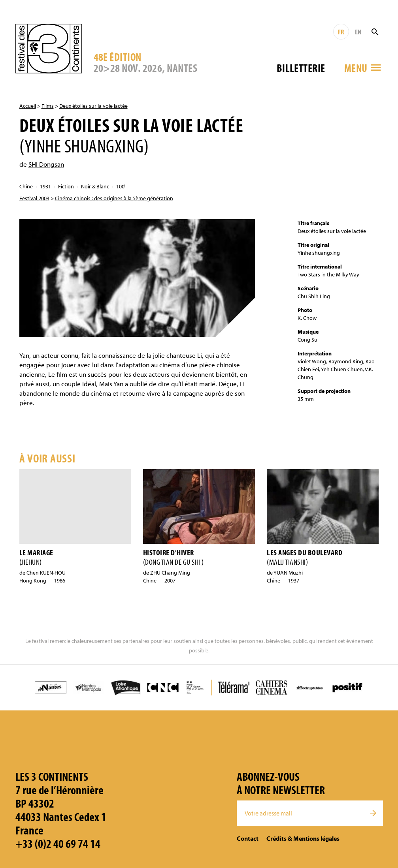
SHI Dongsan (46, 164)
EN (358, 32)
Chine (26, 186)
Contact (248, 838)
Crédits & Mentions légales (303, 838)
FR (341, 32)
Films (48, 106)
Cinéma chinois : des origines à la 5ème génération (114, 198)
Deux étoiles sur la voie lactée (93, 106)
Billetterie (301, 68)
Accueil (28, 106)
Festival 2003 (34, 198)
